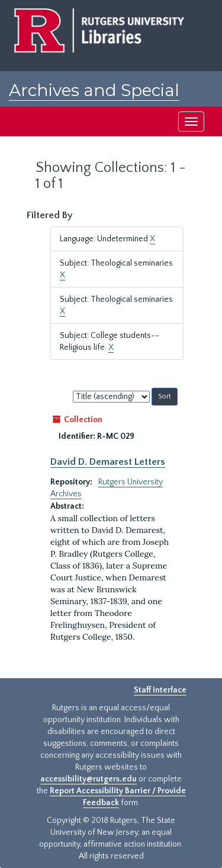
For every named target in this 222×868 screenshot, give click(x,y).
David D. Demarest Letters (108, 462)
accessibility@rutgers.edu (89, 779)
